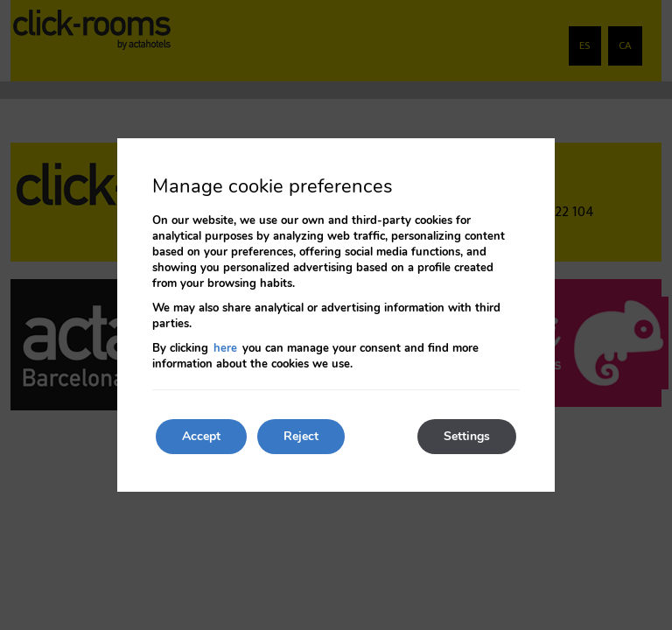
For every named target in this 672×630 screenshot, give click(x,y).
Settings (467, 436)
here (225, 348)
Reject (301, 436)
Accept (201, 436)
